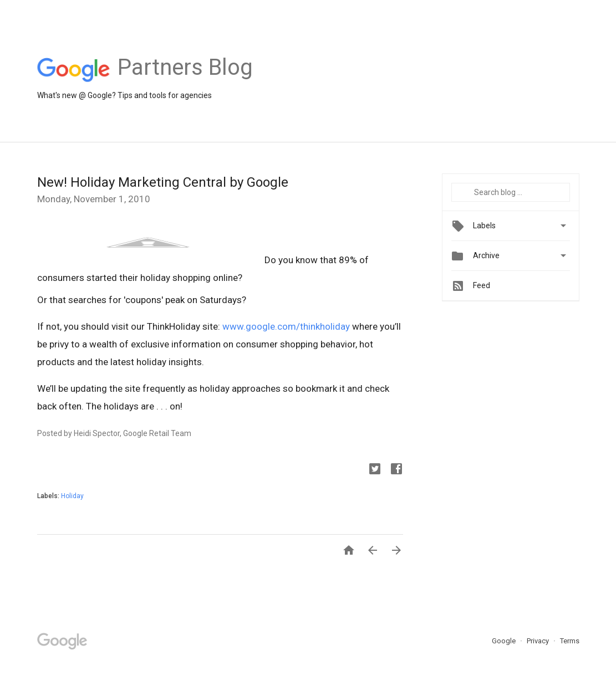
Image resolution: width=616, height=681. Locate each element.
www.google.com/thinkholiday (286, 326)
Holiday (72, 496)
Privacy (539, 641)
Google (505, 641)
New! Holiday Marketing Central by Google (163, 182)
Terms (570, 641)
